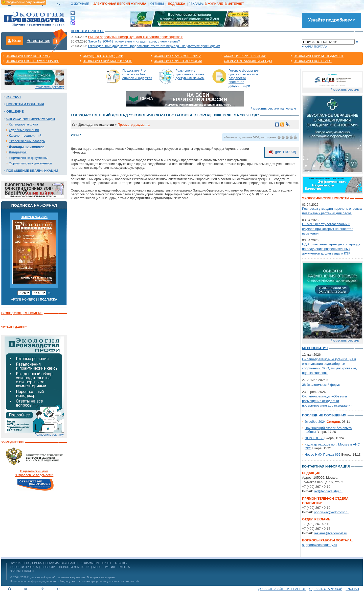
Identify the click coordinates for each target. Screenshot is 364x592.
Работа (124, 567)
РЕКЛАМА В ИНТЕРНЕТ (95, 563)
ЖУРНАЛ (16, 563)
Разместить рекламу (49, 87)
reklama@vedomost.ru (331, 533)
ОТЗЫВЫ (157, 4)
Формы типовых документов (30, 163)
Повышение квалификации (32, 171)
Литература (18, 152)
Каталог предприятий (25, 135)
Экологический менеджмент (319, 56)
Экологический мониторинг (107, 61)
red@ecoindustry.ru (328, 491)
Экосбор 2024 (315, 422)
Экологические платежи (245, 56)
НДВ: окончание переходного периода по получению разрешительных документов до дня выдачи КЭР (331, 249)
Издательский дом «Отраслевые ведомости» (56, 577)
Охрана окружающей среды (248, 61)
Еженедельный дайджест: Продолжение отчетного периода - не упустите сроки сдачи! (154, 46)
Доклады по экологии (27, 147)
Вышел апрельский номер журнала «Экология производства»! (136, 37)
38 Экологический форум (321, 385)
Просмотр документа (133, 125)
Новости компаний (74, 567)
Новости (48, 567)
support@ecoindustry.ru (319, 545)
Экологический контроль (28, 56)
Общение (15, 111)
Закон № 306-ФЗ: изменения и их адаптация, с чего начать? (134, 41)
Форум (15, 571)
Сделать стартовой (326, 589)
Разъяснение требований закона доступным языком (190, 74)
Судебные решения (24, 130)
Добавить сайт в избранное (282, 589)
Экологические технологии (178, 61)
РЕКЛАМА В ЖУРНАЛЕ (61, 563)
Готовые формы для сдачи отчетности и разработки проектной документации (244, 78)
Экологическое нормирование (33, 61)
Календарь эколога (23, 124)
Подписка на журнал (34, 205)
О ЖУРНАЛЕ (80, 4)
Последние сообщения (324, 415)
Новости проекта (87, 31)
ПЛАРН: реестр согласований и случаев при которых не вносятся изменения (328, 229)
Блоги (29, 571)
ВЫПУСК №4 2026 (34, 217)
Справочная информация (31, 119)
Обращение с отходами (103, 56)
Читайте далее (13, 327)
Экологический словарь (27, 141)
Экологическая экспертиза (177, 56)
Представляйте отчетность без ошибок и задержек (137, 74)
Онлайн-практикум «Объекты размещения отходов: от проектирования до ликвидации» (327, 401)
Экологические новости (325, 198)
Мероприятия (315, 348)
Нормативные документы (28, 158)
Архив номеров (24, 300)
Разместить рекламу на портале (273, 109)
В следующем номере (22, 313)
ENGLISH (352, 589)
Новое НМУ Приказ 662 (323, 454)
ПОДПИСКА (34, 563)
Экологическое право (313, 61)
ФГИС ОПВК (314, 438)
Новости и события (25, 104)
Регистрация (38, 41)
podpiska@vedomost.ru (331, 512)
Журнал (14, 97)
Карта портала (316, 47)
